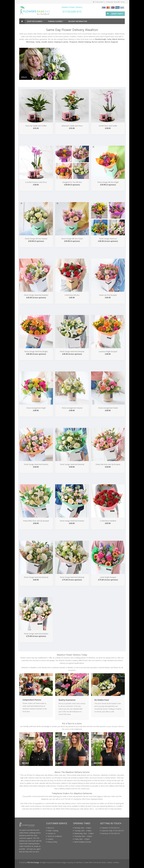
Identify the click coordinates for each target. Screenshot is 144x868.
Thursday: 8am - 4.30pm (83, 836)
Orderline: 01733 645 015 (110, 828)
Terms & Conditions (55, 836)
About (116, 2)
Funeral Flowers (55, 21)
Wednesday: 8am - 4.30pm (84, 833)
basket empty (117, 14)
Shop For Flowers (35, 21)
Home (22, 21)
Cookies (50, 839)
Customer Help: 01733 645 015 (113, 831)
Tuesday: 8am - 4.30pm (83, 831)
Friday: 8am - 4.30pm (82, 839)
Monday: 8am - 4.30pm (83, 828)
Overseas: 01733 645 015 (111, 833)
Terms (123, 2)
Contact (108, 2)
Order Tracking (53, 831)
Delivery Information (78, 21)
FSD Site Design (33, 862)
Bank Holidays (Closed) (83, 842)
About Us (51, 828)
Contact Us (51, 833)
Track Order (99, 2)
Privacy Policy (52, 842)
